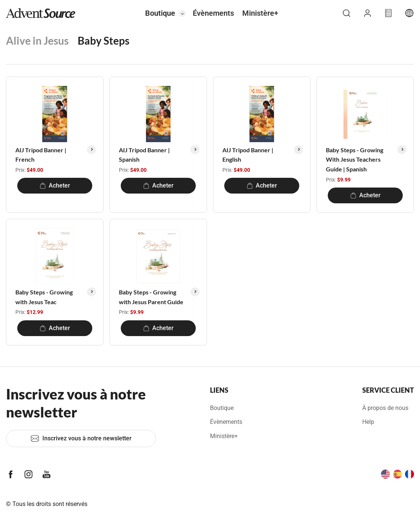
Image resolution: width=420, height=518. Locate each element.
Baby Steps (103, 41)
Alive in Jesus (37, 41)
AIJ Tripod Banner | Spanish (144, 155)
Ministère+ (260, 13)
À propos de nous (385, 408)
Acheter (55, 185)
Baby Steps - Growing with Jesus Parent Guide (151, 297)
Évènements (213, 13)
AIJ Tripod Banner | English (248, 155)
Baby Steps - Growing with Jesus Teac (44, 297)
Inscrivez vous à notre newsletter (81, 438)
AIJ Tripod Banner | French (41, 155)
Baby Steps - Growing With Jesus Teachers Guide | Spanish (355, 159)
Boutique (160, 13)
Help (368, 422)
